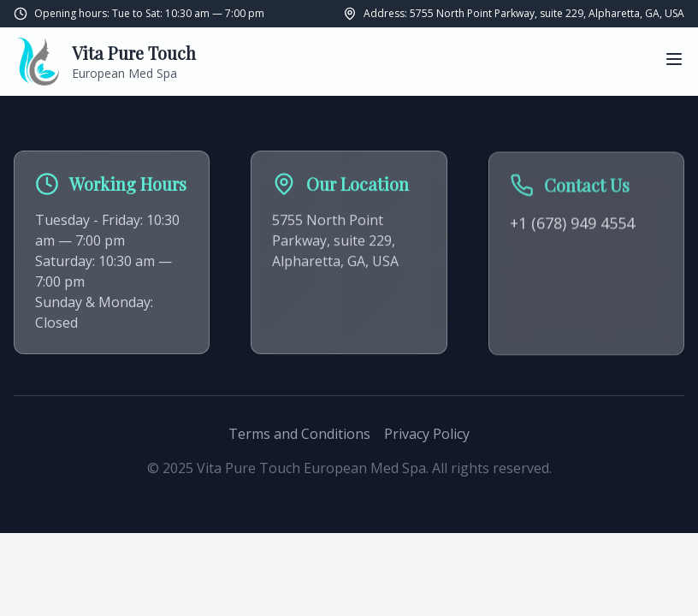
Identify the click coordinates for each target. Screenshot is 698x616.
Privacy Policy (427, 434)
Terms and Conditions (299, 434)
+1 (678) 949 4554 (572, 225)
